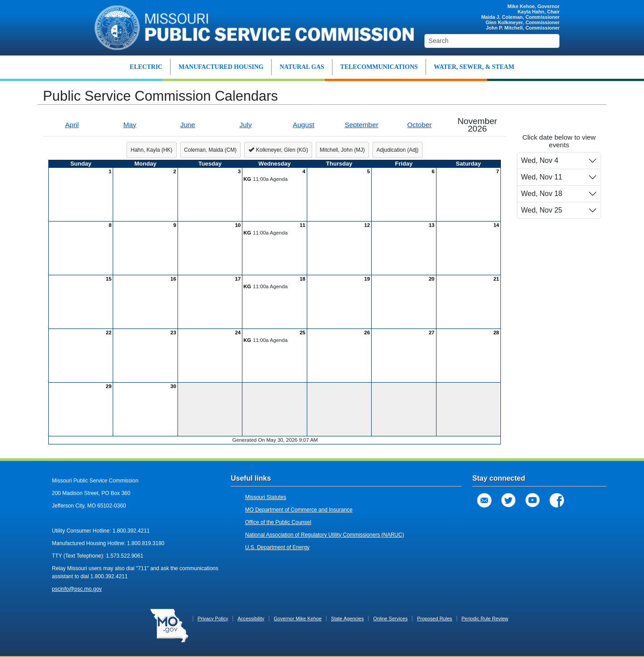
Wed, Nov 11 (542, 177)
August (304, 125)
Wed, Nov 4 (540, 160)
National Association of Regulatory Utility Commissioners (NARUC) (324, 535)
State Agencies (347, 619)
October (419, 125)
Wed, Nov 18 (542, 194)
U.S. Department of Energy (277, 547)
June (188, 125)
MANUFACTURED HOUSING (221, 67)
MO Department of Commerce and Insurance (299, 510)
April (72, 125)
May (130, 125)
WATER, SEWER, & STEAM (474, 67)
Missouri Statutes (266, 497)
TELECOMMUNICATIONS (379, 67)
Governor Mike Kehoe (298, 619)
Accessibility (251, 619)
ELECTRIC (146, 67)
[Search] (492, 41)
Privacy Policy (213, 619)
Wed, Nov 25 (542, 210)
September (362, 125)
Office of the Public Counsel (278, 522)
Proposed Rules (434, 619)
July (246, 125)
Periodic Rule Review (485, 619)
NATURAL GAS (302, 67)
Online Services (390, 619)
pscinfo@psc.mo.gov (77, 589)
